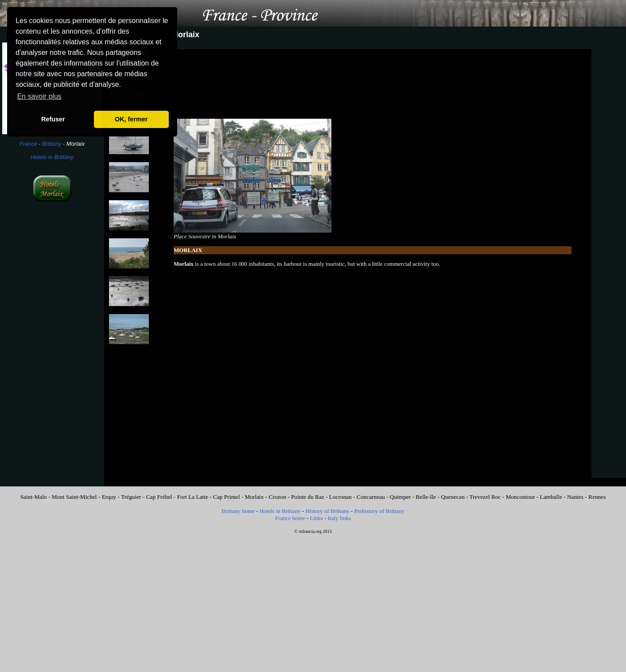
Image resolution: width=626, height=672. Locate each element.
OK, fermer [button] (131, 119)
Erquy (109, 497)
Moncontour (521, 497)
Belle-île (426, 497)
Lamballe (551, 497)
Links (316, 518)
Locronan (340, 497)
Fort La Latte (193, 497)
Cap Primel (226, 497)
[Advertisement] (52, 353)
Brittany (52, 144)
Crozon (278, 497)
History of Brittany (328, 511)
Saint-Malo (34, 497)
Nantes (575, 497)
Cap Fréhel (159, 497)
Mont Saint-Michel (74, 497)
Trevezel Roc (485, 497)
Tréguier (131, 497)
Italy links (339, 518)
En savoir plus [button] (39, 96)
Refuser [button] (53, 119)
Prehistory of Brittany (379, 511)
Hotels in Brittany (52, 157)
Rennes (597, 497)
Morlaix (255, 497)
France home (290, 518)
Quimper (400, 497)
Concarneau (371, 497)
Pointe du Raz (308, 497)
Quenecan (453, 497)
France (28, 144)
